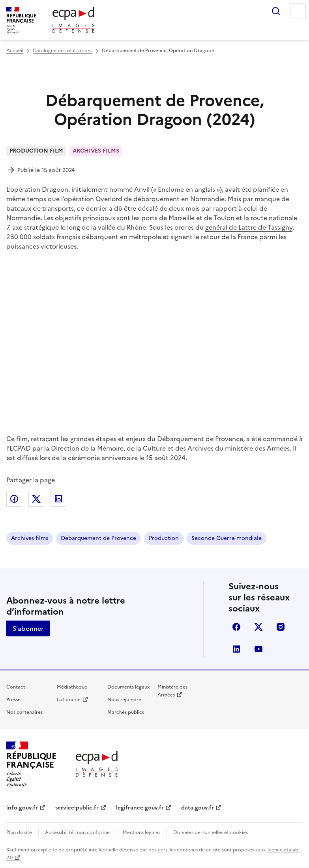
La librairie (69, 700)
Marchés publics (126, 712)
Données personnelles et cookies (211, 832)
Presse (13, 700)
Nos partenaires (24, 712)
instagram (281, 627)
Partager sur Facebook (14, 499)
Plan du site (19, 832)
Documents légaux (128, 687)
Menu (298, 11)
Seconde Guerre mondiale (227, 538)
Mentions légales (141, 832)
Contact (16, 687)
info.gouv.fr (22, 808)
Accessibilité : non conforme (77, 832)
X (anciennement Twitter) (258, 627)
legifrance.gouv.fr (140, 808)
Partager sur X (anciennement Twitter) (36, 499)
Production (164, 538)
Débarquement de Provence (98, 538)
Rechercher (276, 11)
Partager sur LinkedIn (58, 499)
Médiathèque (72, 687)
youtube (258, 649)
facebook (236, 627)
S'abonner (28, 628)
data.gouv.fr (198, 808)
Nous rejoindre (124, 700)
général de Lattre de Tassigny (249, 227)
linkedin (236, 649)
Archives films (30, 538)
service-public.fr (77, 808)
